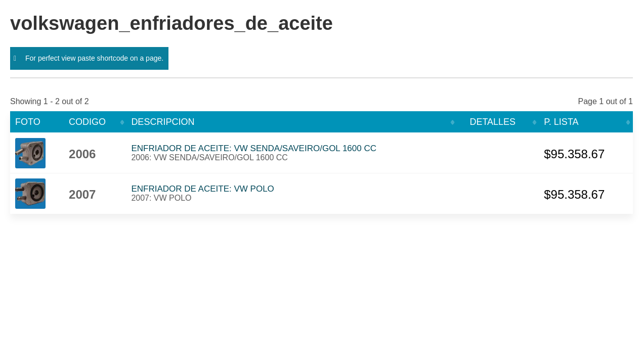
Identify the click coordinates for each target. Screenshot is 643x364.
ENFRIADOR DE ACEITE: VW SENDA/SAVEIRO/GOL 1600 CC (254, 148)
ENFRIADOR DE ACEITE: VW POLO (202, 189)
